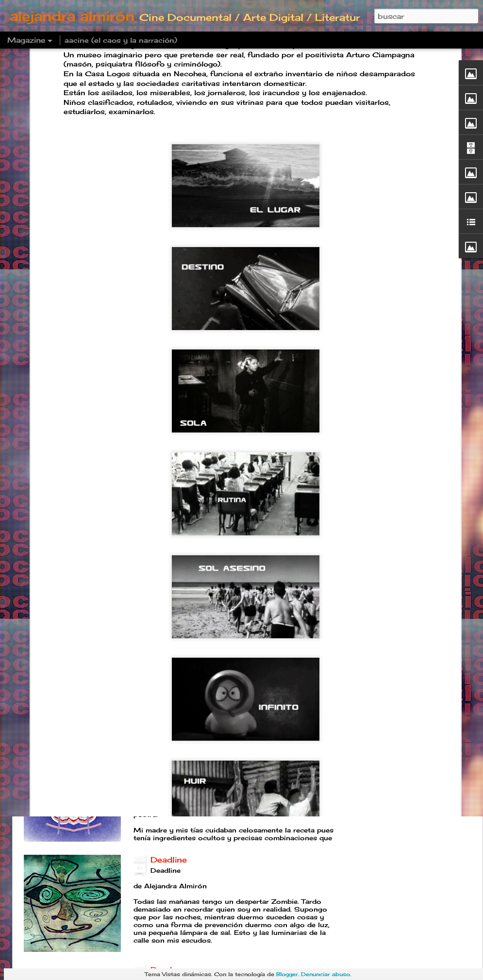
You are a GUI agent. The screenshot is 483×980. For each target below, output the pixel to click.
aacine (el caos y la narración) (121, 40)
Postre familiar (182, 749)
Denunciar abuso (325, 974)
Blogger (287, 974)
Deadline (169, 860)
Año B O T (172, 639)
